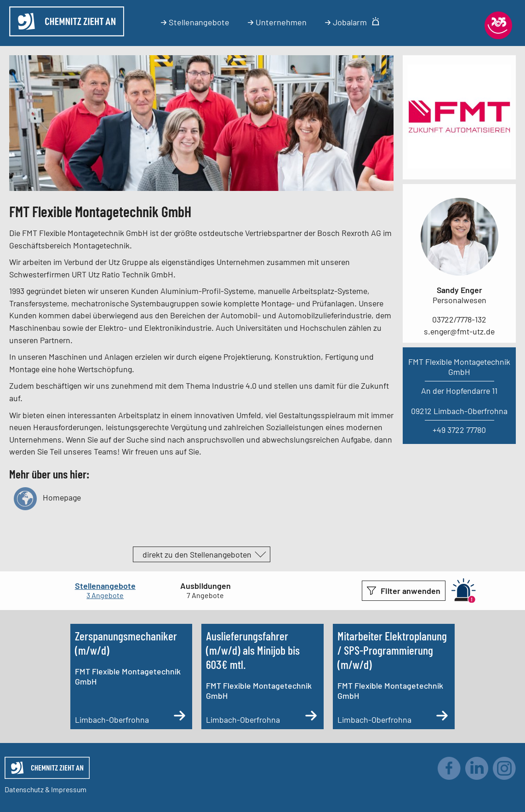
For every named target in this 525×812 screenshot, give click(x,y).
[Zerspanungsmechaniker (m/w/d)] (131, 677)
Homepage (47, 498)
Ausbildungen (205, 586)
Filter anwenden (411, 591)
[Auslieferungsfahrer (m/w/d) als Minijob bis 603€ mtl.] (262, 677)
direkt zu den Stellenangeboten (197, 554)
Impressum (69, 789)
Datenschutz (24, 789)
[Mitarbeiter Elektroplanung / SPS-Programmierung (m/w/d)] (394, 677)
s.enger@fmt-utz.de (459, 331)
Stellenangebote (195, 22)
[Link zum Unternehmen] (459, 165)
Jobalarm (352, 22)
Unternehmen (277, 22)
